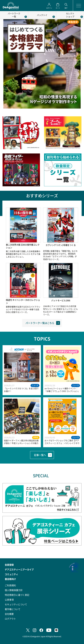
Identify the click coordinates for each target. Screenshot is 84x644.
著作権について (13, 609)
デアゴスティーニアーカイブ (19, 569)
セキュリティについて (16, 604)
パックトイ (42, 15)
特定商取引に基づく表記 (17, 595)
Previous (2, 396)
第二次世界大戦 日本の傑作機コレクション (23, 246)
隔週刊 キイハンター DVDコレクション (23, 301)
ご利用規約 (10, 585)
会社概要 (9, 614)
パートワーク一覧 (14, 15)
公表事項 (9, 600)
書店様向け (10, 579)
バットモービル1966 (61, 300)
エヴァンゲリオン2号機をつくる (61, 245)
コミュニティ (11, 574)
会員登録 (9, 565)
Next (82, 396)
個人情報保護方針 (14, 590)
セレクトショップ (70, 15)
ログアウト (10, 619)
